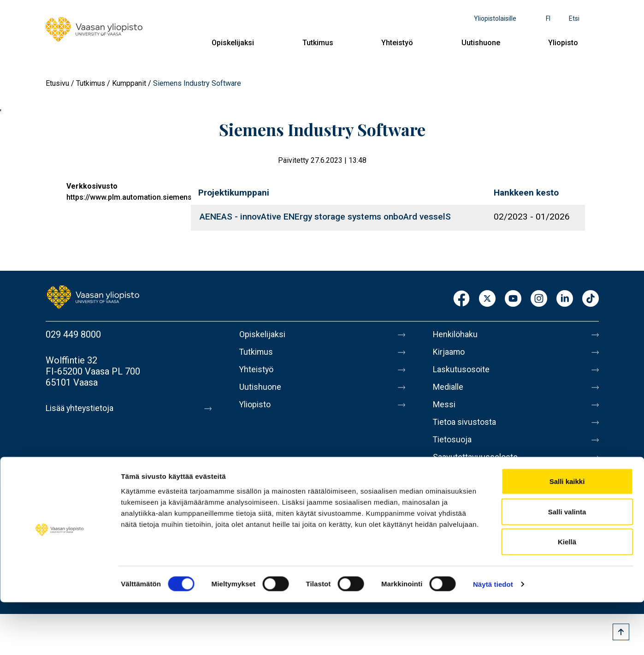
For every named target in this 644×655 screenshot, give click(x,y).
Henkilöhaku (458, 334)
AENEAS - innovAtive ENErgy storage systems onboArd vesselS (325, 217)
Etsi (574, 18)
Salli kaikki (567, 534)
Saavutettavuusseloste (479, 470)
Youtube (513, 299)
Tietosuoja (454, 451)
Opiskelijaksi (233, 43)
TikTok (591, 299)
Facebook (461, 299)
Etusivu (57, 83)
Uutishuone (481, 43)
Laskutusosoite (464, 373)
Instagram (539, 299)
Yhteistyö (397, 43)
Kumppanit (129, 83)
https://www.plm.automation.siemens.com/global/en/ (157, 197)
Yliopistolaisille (495, 18)
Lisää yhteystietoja (83, 408)
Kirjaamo (451, 354)
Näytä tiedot (493, 637)
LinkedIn (565, 299)
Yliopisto (563, 43)
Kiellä (567, 594)
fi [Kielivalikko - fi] (548, 18)
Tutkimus (318, 43)
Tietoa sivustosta (468, 431)
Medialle (450, 393)
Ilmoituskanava (463, 489)
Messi (445, 412)
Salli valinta (567, 564)
